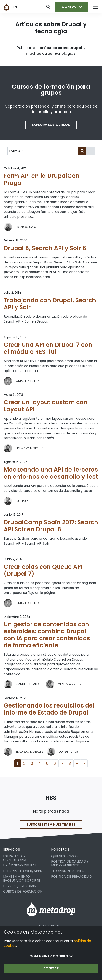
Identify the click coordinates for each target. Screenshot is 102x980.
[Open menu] (95, 7)
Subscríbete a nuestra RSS (51, 829)
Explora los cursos (51, 125)
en (15, 7)
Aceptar (51, 968)
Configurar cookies (51, 956)
